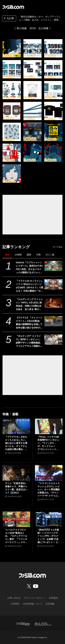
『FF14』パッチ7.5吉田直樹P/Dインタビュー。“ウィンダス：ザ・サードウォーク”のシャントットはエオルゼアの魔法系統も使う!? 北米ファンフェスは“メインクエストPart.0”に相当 (49, 443)
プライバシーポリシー (35, 598)
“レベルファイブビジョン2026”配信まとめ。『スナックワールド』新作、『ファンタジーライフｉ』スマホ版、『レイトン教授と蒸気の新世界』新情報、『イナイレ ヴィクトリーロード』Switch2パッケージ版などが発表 (16, 536)
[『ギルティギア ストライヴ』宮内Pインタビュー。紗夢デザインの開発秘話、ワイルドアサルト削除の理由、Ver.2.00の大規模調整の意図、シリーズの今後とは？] (53, 340)
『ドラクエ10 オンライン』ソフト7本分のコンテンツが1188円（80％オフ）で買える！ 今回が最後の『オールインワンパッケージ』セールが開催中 (29, 286)
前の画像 (22, 28)
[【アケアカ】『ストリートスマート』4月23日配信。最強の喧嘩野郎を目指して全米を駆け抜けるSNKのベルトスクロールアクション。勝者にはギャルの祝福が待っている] (53, 321)
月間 (38, 255)
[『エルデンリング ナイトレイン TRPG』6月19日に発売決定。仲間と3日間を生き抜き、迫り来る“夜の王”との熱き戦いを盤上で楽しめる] (53, 303)
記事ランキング (16, 247)
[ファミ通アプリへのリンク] (23, 624)
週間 (29, 255)
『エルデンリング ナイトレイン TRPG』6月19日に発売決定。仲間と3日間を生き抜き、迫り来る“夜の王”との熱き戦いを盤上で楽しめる (29, 304)
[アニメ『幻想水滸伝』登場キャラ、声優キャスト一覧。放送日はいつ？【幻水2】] (16, 473)
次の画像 (43, 28)
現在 (7, 255)
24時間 (18, 255)
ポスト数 (50, 255)
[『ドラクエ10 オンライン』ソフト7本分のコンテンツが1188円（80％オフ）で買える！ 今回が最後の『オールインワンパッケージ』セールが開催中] (53, 284)
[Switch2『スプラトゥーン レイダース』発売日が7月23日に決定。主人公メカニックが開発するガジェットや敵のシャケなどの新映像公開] (53, 266)
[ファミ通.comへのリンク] (13, 7)
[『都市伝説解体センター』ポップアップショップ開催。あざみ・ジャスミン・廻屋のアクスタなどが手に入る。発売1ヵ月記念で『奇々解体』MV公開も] (12, 48)
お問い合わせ (14, 598)
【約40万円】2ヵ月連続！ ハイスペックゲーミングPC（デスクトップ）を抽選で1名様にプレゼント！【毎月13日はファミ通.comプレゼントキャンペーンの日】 (49, 536)
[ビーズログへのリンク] (43, 624)
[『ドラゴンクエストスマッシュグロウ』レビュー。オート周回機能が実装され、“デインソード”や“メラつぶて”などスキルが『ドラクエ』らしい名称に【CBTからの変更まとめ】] (49, 473)
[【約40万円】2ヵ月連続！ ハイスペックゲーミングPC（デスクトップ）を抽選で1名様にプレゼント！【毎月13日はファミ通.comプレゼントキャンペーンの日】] (49, 519)
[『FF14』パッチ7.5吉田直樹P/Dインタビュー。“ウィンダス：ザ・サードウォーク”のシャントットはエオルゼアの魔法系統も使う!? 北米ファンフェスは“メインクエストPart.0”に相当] (49, 426)
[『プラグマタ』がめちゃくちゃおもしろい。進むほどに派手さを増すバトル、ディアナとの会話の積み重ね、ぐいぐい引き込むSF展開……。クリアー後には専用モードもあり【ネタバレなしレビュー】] (16, 426)
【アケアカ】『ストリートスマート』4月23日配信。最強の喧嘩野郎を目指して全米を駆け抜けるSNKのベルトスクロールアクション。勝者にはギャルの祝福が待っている (29, 323)
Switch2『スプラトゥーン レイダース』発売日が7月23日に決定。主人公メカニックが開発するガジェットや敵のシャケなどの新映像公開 (29, 268)
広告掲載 (50, 604)
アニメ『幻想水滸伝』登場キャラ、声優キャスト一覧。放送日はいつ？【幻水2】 (16, 488)
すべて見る (58, 247)
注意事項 (15, 604)
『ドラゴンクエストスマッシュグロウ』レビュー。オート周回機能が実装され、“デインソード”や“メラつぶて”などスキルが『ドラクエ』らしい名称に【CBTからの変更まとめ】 (49, 490)
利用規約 (53, 598)
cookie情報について (32, 604)
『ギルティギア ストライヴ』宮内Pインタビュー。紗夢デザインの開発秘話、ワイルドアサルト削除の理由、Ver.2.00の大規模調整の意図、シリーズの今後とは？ (29, 341)
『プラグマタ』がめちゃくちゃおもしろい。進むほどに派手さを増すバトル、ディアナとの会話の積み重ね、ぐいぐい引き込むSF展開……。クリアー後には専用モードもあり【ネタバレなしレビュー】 (16, 443)
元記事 (9, 19)
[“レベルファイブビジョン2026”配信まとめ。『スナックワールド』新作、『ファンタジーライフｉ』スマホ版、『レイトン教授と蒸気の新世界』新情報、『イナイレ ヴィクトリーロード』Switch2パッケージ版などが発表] (16, 519)
